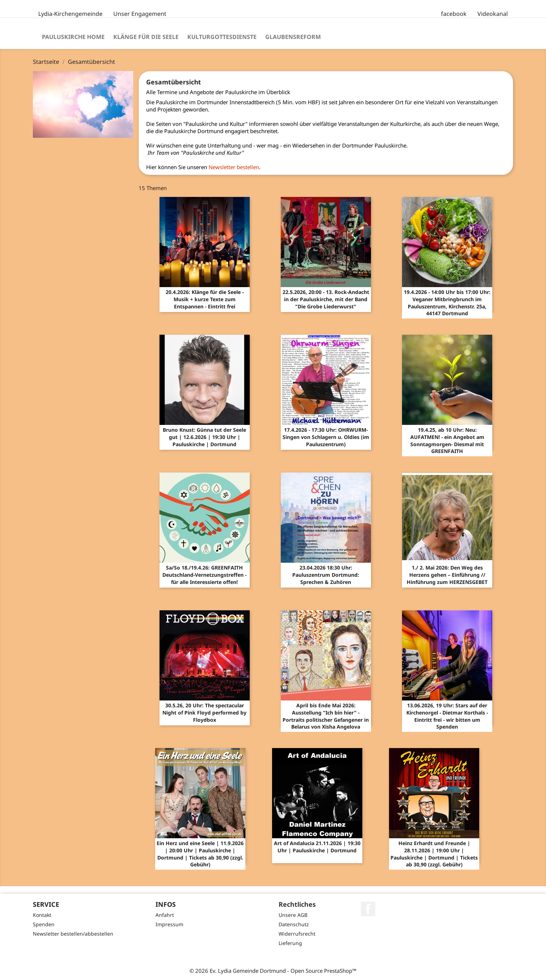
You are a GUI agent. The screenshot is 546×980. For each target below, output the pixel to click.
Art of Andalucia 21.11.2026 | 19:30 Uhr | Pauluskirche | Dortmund (317, 847)
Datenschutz (294, 924)
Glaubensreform (293, 37)
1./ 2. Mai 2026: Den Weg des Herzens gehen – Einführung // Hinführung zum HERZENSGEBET (447, 575)
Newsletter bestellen (234, 167)
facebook (454, 14)
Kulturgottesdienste (222, 37)
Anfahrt (165, 915)
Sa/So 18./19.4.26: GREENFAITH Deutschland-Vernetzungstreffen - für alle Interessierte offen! (204, 575)
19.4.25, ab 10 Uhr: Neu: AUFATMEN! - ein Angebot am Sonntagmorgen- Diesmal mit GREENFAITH (447, 440)
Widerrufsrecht (297, 934)
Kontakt (42, 915)
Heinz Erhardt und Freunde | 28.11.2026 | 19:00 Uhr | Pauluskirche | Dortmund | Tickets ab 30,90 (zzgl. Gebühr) (434, 854)
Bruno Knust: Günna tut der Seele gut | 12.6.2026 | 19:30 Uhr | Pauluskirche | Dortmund (204, 437)
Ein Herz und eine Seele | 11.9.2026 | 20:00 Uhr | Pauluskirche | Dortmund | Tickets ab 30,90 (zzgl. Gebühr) (200, 854)
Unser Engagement (140, 14)
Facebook (368, 909)
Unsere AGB (293, 915)
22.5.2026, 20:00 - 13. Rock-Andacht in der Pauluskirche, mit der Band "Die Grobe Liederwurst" (326, 299)
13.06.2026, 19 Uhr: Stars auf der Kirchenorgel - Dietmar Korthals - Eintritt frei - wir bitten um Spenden (447, 716)
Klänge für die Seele (146, 37)
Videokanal (493, 14)
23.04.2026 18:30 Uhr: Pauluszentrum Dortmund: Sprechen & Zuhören (326, 575)
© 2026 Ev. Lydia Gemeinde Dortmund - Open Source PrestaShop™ (273, 971)
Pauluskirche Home (73, 37)
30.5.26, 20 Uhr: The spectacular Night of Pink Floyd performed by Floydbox (204, 713)
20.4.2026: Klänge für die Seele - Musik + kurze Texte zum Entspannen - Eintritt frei (205, 299)
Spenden (44, 924)
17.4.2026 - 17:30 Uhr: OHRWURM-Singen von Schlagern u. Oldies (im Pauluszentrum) (326, 437)
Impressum (169, 924)
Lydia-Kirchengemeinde (70, 14)
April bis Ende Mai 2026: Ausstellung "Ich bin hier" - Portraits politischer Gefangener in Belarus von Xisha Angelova (326, 716)
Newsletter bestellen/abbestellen (73, 934)
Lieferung (290, 943)
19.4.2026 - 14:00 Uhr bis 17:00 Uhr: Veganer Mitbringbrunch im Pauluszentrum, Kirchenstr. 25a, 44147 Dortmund (447, 303)
